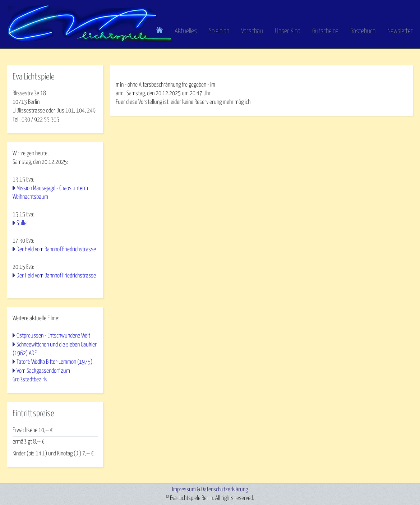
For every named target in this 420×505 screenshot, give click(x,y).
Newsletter (400, 31)
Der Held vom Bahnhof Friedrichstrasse (56, 250)
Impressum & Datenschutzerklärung (210, 490)
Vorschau (252, 31)
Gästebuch (363, 31)
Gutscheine (325, 31)
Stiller (22, 223)
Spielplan (219, 31)
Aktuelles (186, 31)
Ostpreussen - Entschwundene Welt (53, 336)
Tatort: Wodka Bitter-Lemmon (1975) (54, 362)
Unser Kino (288, 31)
